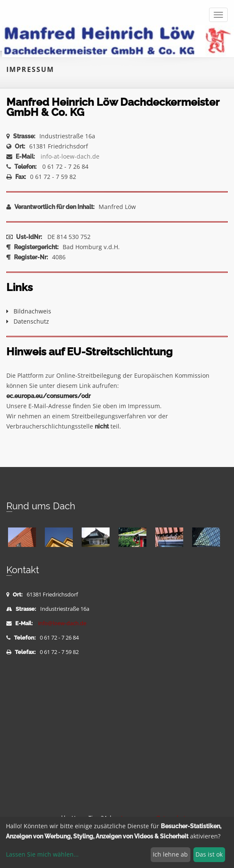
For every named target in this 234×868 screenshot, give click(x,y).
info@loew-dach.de (62, 623)
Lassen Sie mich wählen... (42, 854)
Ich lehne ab (170, 854)
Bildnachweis (29, 311)
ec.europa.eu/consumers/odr (48, 396)
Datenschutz (28, 321)
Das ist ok (209, 854)
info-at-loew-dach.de (70, 156)
